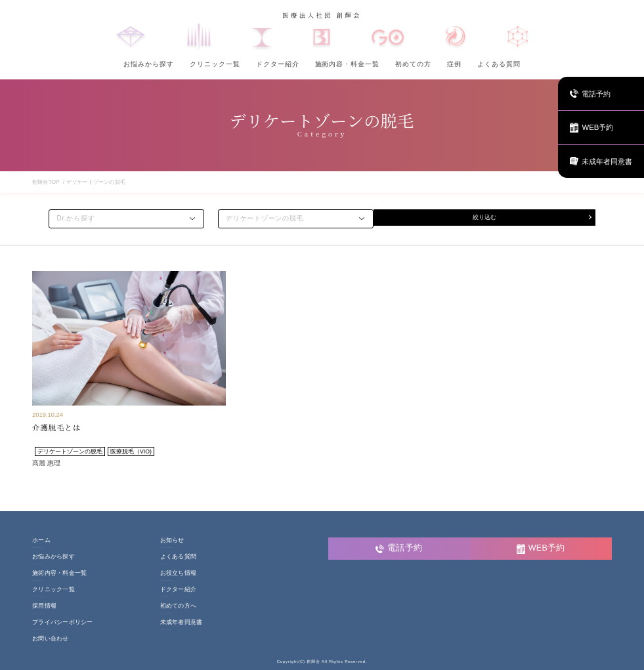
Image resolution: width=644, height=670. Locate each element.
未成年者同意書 (182, 622)
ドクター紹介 (278, 64)
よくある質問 (499, 64)
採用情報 (44, 606)
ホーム (41, 540)
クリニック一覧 (215, 64)
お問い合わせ (51, 639)
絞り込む (484, 218)
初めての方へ (179, 606)
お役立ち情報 (179, 573)
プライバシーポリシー (63, 622)
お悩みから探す (149, 64)
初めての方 (413, 64)
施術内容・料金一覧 (348, 64)
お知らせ (172, 540)
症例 (454, 64)
